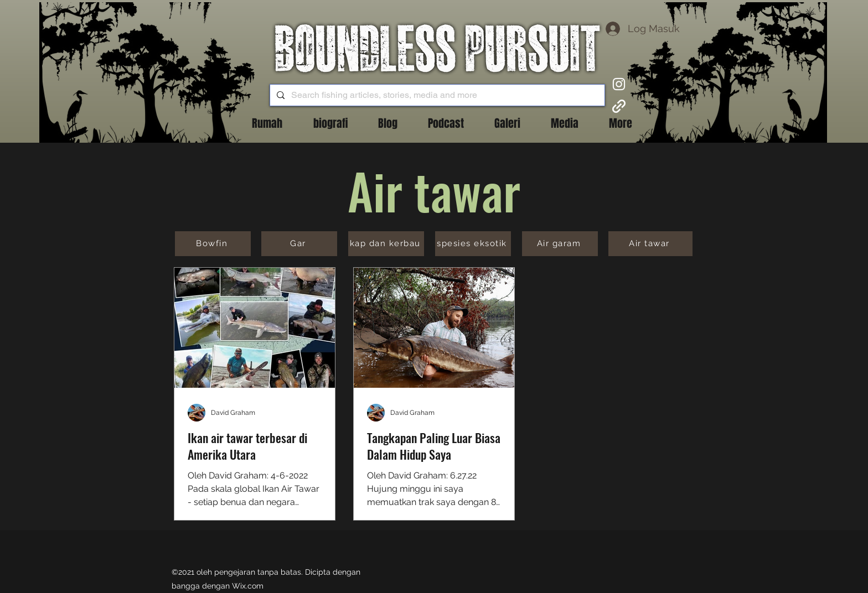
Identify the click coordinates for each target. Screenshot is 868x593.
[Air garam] (560, 244)
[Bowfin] (213, 244)
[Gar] (299, 244)
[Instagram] (619, 84)
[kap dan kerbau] (386, 244)
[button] (387, 123)
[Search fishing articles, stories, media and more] (436, 95)
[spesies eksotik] (473, 244)
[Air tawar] (650, 244)
